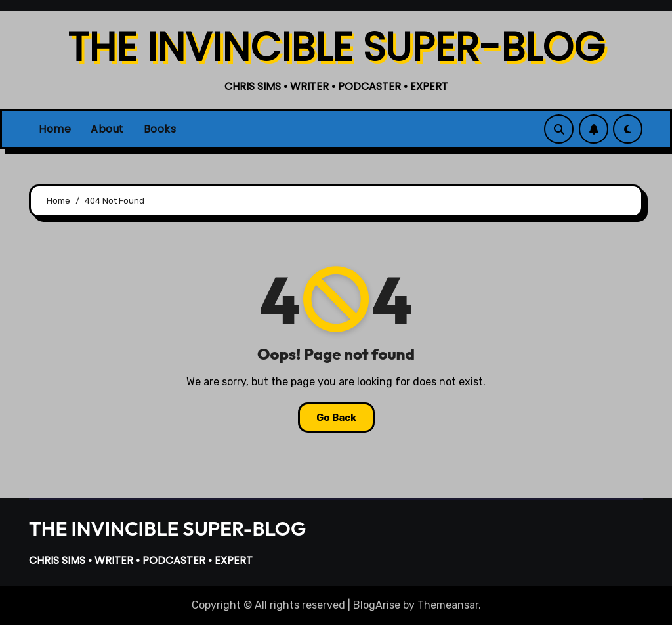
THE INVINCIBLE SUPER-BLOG (336, 47)
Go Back (336, 418)
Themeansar (448, 605)
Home (55, 129)
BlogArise (377, 605)
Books (160, 129)
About (107, 129)
